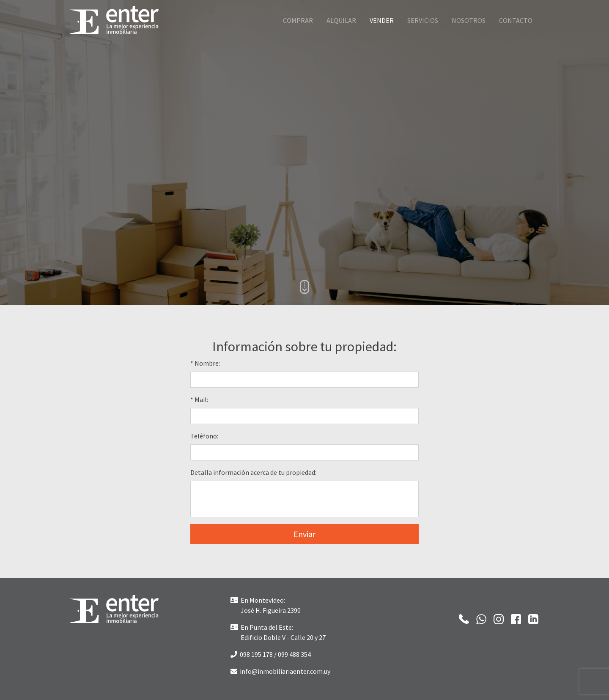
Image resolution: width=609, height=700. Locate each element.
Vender (382, 20)
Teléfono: (204, 436)
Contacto (516, 20)
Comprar (298, 20)
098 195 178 (252, 654)
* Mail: (199, 400)
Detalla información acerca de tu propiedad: (253, 472)
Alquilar (341, 20)
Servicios (423, 20)
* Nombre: (205, 363)
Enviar (304, 534)
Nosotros (469, 20)
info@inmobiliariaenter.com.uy (280, 671)
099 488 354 (294, 654)
